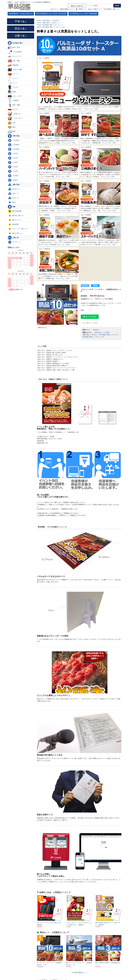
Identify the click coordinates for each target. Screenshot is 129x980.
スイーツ (13, 74)
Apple (12, 92)
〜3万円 (13, 163)
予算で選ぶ (98, 332)
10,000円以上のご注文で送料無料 (83, 14)
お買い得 (13, 238)
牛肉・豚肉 (14, 61)
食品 (11, 127)
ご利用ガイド (82, 9)
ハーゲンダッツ (15, 118)
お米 (11, 123)
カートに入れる (90, 317)
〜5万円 (13, 167)
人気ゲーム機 (15, 70)
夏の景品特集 (15, 211)
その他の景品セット (79, 973)
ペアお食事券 (15, 52)
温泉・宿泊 (14, 47)
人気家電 (13, 101)
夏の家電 (13, 224)
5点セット (13, 193)
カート (117, 9)
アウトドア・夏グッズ (18, 229)
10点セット (96, 335)
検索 (117, 6)
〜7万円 (13, 171)
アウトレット (15, 242)
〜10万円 (107, 332)
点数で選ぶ (86, 335)
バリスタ (13, 87)
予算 (21, 21)
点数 (21, 36)
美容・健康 (14, 105)
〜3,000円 (13, 145)
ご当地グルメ (15, 114)
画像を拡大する (43, 327)
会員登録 (108, 9)
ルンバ (12, 83)
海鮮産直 (13, 65)
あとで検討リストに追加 (90, 323)
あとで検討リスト (96, 9)
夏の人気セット (15, 233)
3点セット (13, 198)
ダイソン (13, 78)
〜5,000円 (13, 149)
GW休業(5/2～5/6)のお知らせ (21, 14)
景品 (21, 28)
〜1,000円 (13, 140)
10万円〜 (13, 180)
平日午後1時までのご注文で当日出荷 (51, 14)
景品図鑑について (68, 9)
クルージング (15, 56)
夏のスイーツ (15, 220)
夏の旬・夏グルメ (16, 216)
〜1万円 (13, 154)
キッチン (115, 335)
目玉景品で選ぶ (105, 335)
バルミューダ (99, 337)
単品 (11, 202)
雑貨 (11, 132)
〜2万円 (13, 158)
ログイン (56, 9)
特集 (11, 207)
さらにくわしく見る (91, 109)
